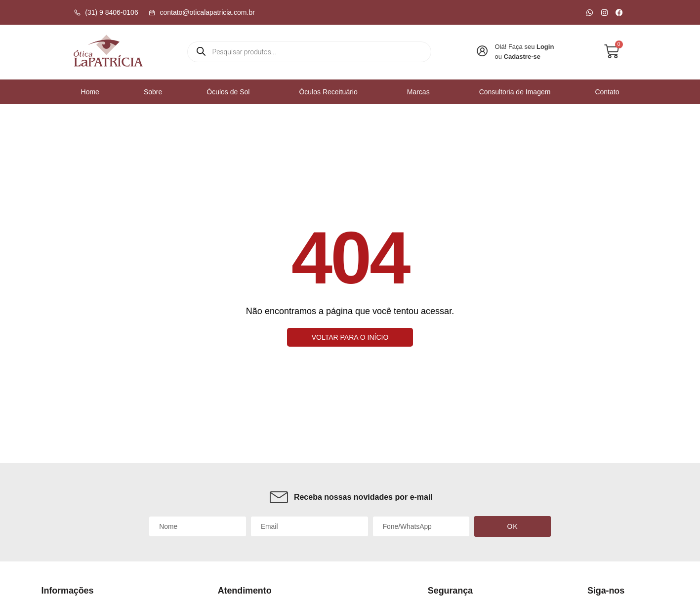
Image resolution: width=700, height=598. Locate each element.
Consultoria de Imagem (515, 91)
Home (90, 91)
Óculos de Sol (230, 91)
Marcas (421, 91)
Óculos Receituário (330, 91)
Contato (607, 91)
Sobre (153, 91)
